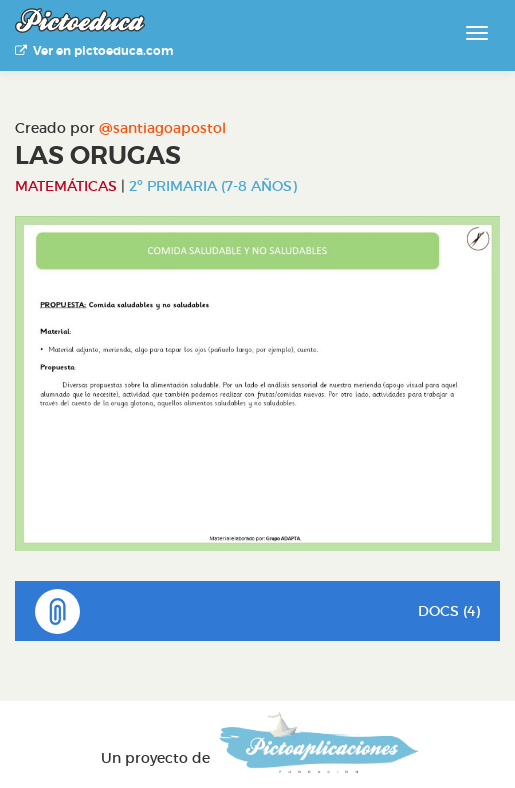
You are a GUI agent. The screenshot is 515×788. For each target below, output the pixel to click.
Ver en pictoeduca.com (94, 51)
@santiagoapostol (162, 128)
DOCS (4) (257, 611)
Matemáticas (66, 186)
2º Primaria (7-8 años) (213, 186)
